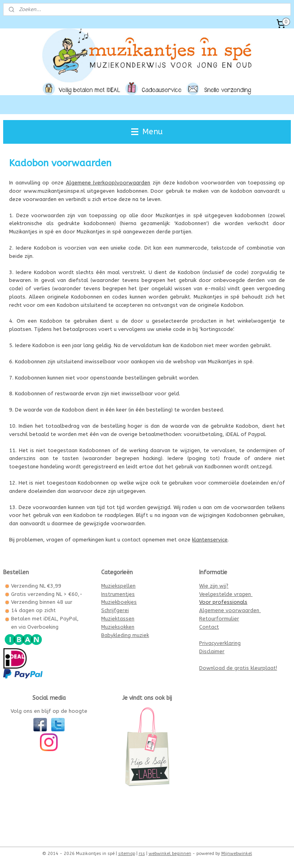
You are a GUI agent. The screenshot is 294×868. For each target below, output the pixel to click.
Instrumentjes (118, 594)
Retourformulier (219, 619)
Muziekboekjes (119, 602)
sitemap (127, 854)
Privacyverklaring (220, 643)
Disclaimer (212, 651)
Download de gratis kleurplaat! (238, 668)
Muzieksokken (118, 627)
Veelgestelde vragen (226, 594)
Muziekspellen (118, 586)
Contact (209, 627)
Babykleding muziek (125, 635)
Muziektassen (118, 619)
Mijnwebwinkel (237, 854)
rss (142, 854)
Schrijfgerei (115, 610)
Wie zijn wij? (214, 586)
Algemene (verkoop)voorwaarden (108, 183)
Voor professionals (223, 602)
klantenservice (210, 540)
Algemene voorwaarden (230, 610)
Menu (147, 132)
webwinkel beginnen (170, 854)
